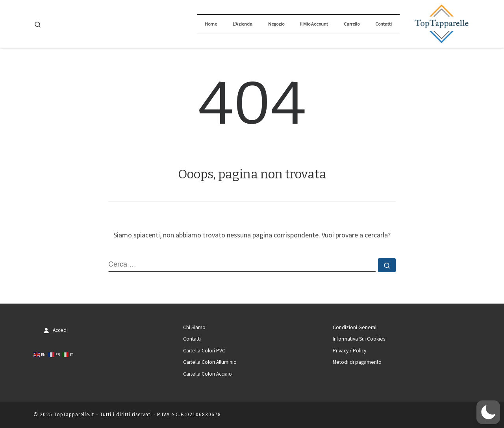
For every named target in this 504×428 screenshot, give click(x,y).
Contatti (192, 339)
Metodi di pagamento (357, 362)
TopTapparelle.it (74, 414)
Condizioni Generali (355, 327)
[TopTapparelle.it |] (441, 23)
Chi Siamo (194, 327)
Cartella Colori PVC (204, 351)
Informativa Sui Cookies (359, 339)
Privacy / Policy (349, 351)
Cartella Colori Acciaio (208, 374)
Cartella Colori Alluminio (210, 362)
